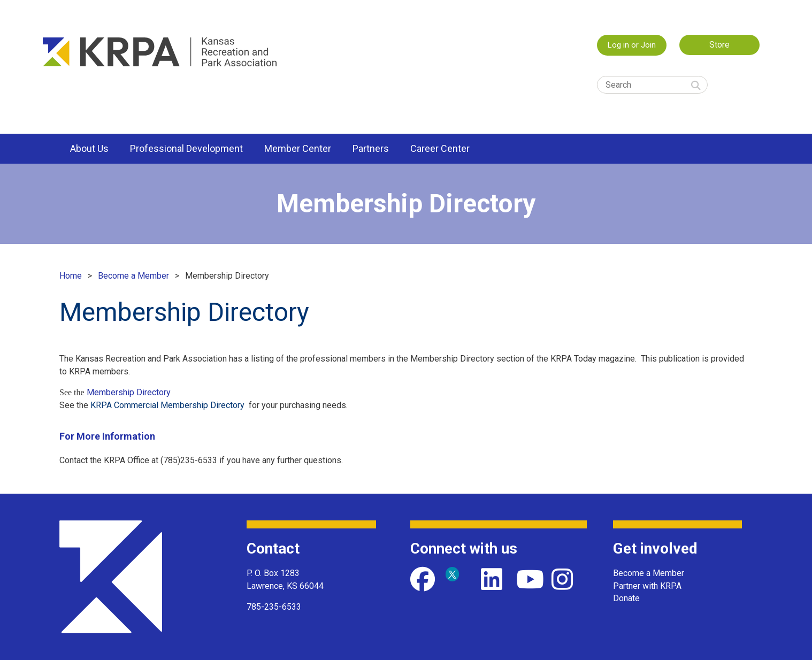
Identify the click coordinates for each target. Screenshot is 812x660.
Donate (626, 598)
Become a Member (133, 276)
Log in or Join (632, 45)
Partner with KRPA (647, 586)
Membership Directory (129, 392)
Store (719, 45)
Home (71, 276)
